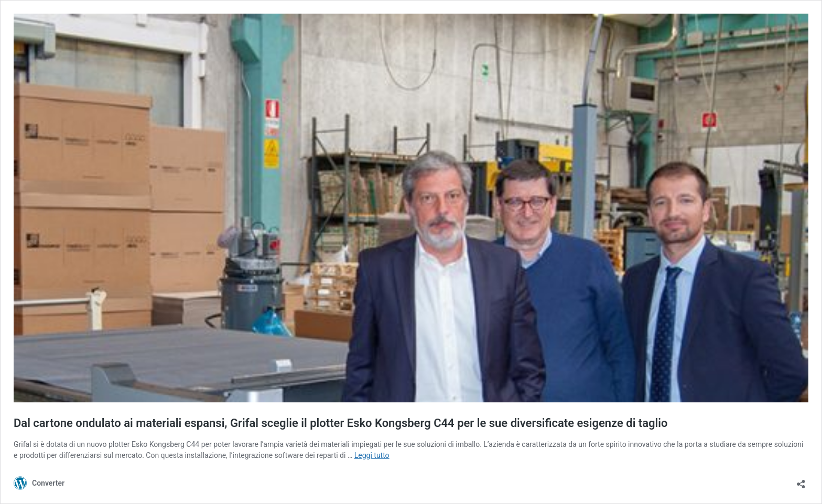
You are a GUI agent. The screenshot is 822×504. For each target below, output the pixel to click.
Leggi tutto (372, 455)
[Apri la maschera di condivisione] (801, 481)
